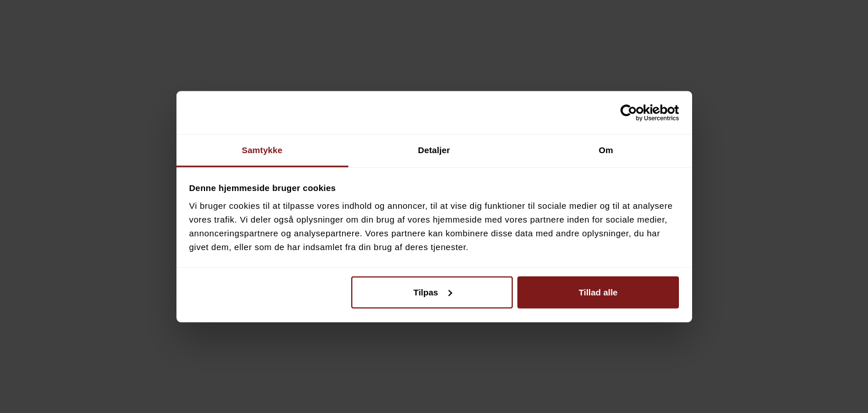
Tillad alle (598, 292)
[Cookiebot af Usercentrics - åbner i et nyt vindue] (629, 112)
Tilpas (433, 292)
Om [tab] (606, 150)
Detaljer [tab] (434, 150)
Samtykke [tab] (262, 150)
